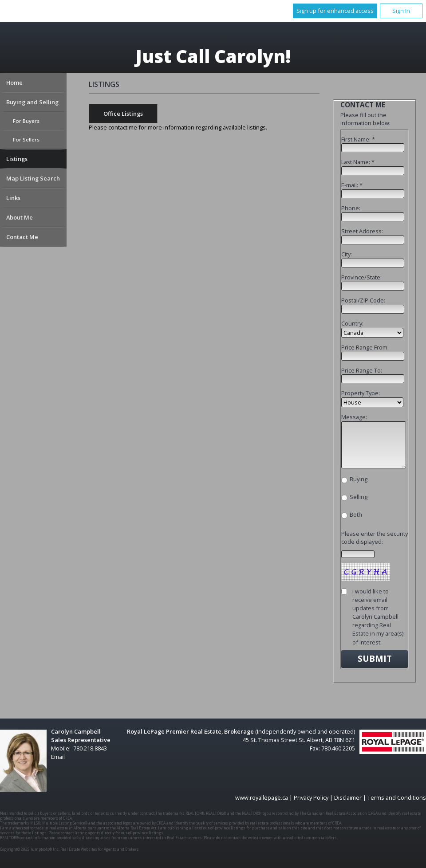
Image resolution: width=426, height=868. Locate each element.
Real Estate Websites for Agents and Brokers (100, 849)
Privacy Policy (311, 797)
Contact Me (22, 237)
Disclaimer (348, 797)
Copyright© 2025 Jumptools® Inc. (30, 849)
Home (14, 82)
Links (13, 198)
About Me (20, 217)
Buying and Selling (32, 102)
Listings (17, 159)
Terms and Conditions (397, 797)
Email (58, 757)
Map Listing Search (33, 178)
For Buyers (26, 121)
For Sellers (26, 139)
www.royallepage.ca (262, 797)
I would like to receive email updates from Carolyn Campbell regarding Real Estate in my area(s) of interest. (378, 617)
